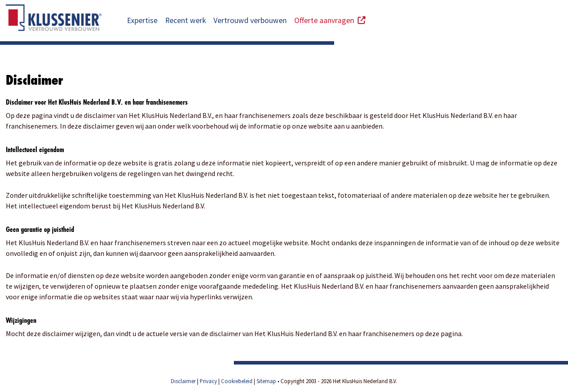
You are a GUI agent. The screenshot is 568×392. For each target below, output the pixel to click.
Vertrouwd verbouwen (250, 20)
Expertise (142, 20)
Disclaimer (183, 381)
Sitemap (266, 381)
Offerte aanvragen (330, 20)
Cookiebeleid (237, 381)
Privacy (208, 381)
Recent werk (185, 20)
